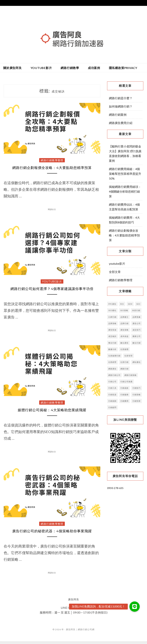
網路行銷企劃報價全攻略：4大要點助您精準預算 (52, 168)
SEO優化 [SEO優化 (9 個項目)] (112, 310)
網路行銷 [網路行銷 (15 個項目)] (124, 369)
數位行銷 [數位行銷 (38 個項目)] (137, 343)
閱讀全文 (52, 210)
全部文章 (115, 272)
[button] (135, 607)
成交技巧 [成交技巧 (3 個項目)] (137, 330)
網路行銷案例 (118, 115)
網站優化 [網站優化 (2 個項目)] (137, 362)
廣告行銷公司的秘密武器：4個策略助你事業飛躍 (52, 534)
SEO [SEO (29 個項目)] (138, 304)
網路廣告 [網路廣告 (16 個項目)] (112, 369)
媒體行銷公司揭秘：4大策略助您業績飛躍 (52, 412)
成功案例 (94, 68)
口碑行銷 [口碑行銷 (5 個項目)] (112, 317)
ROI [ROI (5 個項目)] (122, 304)
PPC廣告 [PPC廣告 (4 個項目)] (112, 304)
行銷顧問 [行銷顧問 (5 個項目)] (112, 407)
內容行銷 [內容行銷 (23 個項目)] (136, 310)
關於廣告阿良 (13, 68)
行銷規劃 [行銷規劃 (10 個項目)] (112, 401)
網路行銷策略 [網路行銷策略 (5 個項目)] (131, 375)
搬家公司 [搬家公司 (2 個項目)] (137, 336)
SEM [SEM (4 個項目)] (130, 304)
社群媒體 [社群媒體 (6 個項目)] (124, 349)
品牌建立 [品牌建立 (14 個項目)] (124, 317)
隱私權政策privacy (123, 68)
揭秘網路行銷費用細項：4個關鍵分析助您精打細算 (125, 191)
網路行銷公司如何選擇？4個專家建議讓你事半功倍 (52, 290)
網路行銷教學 (70, 68)
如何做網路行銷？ (121, 106)
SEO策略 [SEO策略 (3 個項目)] (124, 310)
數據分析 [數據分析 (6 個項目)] (112, 349)
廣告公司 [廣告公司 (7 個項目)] (137, 323)
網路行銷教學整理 (52, 160)
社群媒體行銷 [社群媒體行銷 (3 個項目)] (114, 356)
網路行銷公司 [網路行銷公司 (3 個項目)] (114, 375)
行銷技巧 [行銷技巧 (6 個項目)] (137, 388)
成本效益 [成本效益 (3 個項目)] (124, 336)
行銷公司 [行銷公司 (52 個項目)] (112, 382)
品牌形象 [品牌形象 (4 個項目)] (137, 317)
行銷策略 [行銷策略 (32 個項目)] (137, 395)
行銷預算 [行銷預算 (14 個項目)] (137, 401)
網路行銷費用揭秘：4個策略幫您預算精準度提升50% (125, 174)
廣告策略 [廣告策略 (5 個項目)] (124, 330)
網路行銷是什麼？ (121, 98)
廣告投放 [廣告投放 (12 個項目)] (112, 330)
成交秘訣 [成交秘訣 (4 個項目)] (112, 336)
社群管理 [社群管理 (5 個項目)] (129, 356)
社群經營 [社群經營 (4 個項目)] (112, 362)
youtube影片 (41, 68)
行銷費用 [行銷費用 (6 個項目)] (124, 401)
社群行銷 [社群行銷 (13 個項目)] (124, 362)
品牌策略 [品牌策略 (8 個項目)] (112, 323)
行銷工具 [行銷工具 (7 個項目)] (112, 388)
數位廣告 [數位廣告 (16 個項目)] (124, 343)
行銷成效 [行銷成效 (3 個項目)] (124, 388)
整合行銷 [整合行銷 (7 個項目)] (112, 343)
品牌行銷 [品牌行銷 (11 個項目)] (124, 323)
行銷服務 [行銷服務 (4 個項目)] (124, 395)
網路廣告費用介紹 (121, 123)
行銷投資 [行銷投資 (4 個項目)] (112, 395)
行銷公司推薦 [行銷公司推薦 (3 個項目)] (126, 382)
